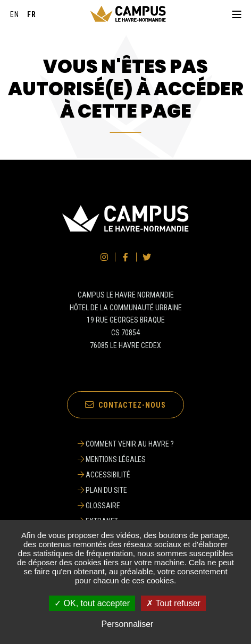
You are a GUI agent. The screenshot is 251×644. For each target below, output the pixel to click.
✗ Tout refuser (173, 603)
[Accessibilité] (126, 475)
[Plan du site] (126, 490)
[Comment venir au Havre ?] (126, 444)
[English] (15, 14)
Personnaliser (128, 624)
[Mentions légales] (126, 459)
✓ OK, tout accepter (92, 603)
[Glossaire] (126, 506)
